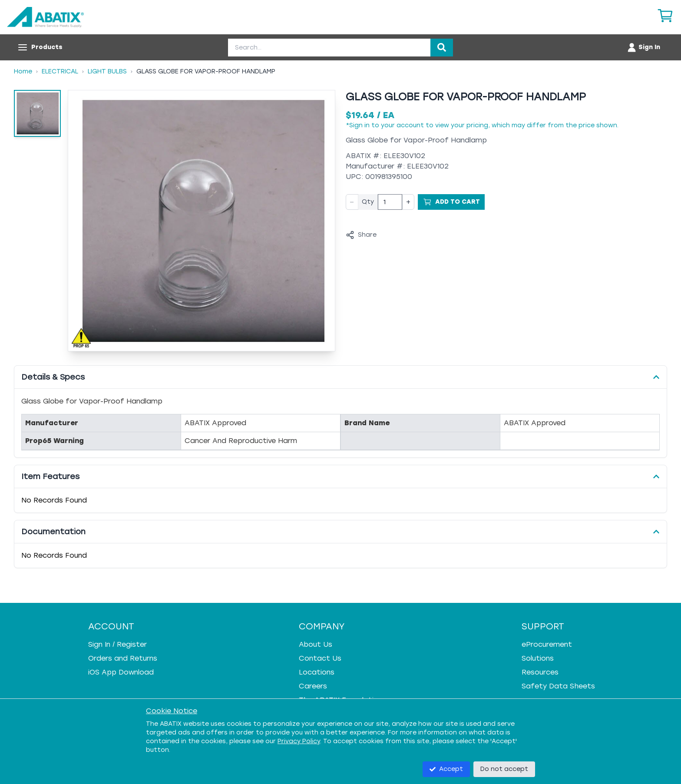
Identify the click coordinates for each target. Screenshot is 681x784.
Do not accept (504, 769)
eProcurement (547, 644)
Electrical (60, 71)
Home (23, 71)
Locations (317, 672)
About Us (316, 644)
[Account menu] (643, 47)
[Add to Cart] (451, 202)
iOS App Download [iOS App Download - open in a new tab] (121, 672)
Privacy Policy (299, 741)
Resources (540, 672)
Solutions (538, 658)
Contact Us (320, 658)
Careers (313, 686)
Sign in (359, 125)
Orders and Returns (123, 658)
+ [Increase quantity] (408, 202)
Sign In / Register (117, 644)
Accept (446, 769)
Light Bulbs (107, 71)
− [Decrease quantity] (352, 202)
